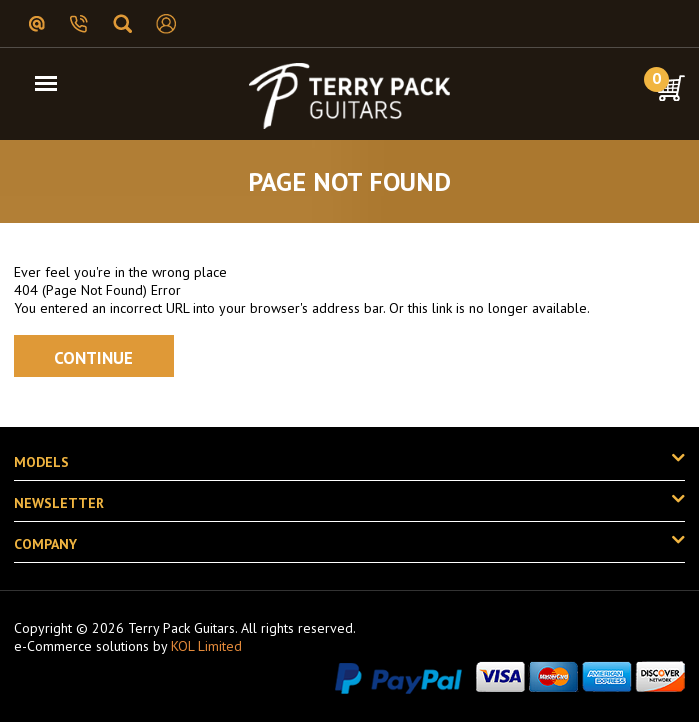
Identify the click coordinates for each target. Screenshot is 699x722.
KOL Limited (206, 646)
